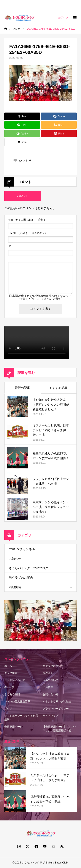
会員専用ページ (13, 727)
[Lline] (22, 125)
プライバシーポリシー (56, 709)
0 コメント (22, 196)
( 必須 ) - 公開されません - (28, 233)
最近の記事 (22, 388)
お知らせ (15, 559)
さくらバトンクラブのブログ (29, 568)
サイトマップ (51, 716)
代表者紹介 (49, 673)
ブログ (8, 709)
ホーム (8, 666)
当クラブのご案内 (21, 578)
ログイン (63, 18)
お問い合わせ (51, 694)
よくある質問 (12, 694)
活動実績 (15, 587)
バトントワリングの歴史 (57, 701)
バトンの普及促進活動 (17, 701)
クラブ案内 (11, 673)
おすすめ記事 (59, 388)
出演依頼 (48, 687)
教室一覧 (10, 687)
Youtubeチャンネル (22, 549)
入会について (51, 680)
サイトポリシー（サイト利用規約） (21, 718)
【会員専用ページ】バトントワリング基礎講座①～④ (60, 729)
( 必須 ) (26, 220)
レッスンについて (15, 680)
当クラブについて (53, 666)
